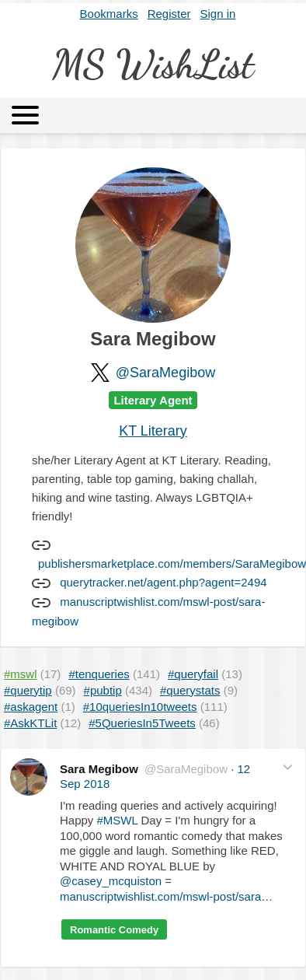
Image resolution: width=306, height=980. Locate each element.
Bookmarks (109, 14)
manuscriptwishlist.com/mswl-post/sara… (166, 896)
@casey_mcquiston (111, 881)
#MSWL (118, 820)
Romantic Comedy (114, 930)
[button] (288, 767)
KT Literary (153, 431)
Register (169, 14)
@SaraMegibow (165, 373)
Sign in (218, 14)
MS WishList (153, 65)
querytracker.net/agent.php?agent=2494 (163, 582)
